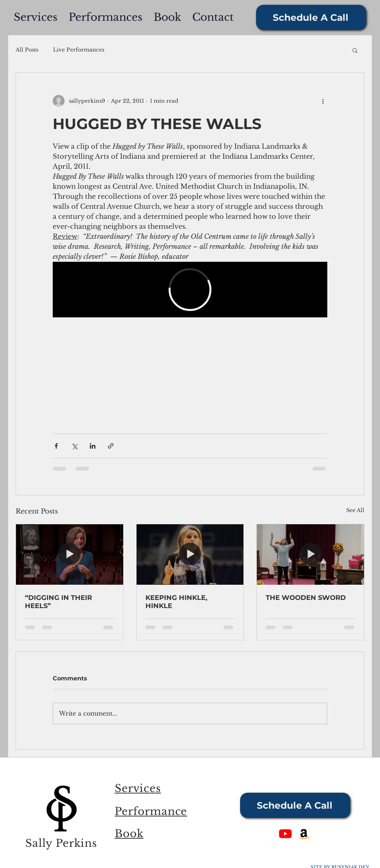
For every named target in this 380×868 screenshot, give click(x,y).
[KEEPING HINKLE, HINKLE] (190, 554)
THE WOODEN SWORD (306, 598)
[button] (355, 50)
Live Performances (79, 50)
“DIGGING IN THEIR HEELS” (58, 602)
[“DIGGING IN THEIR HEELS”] (70, 554)
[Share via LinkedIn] (93, 446)
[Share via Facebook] (56, 446)
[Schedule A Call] (311, 17)
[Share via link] (111, 446)
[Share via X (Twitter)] (74, 446)
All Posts (27, 50)
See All (355, 510)
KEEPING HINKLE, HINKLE (176, 602)
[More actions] (323, 101)
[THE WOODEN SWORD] (310, 554)
